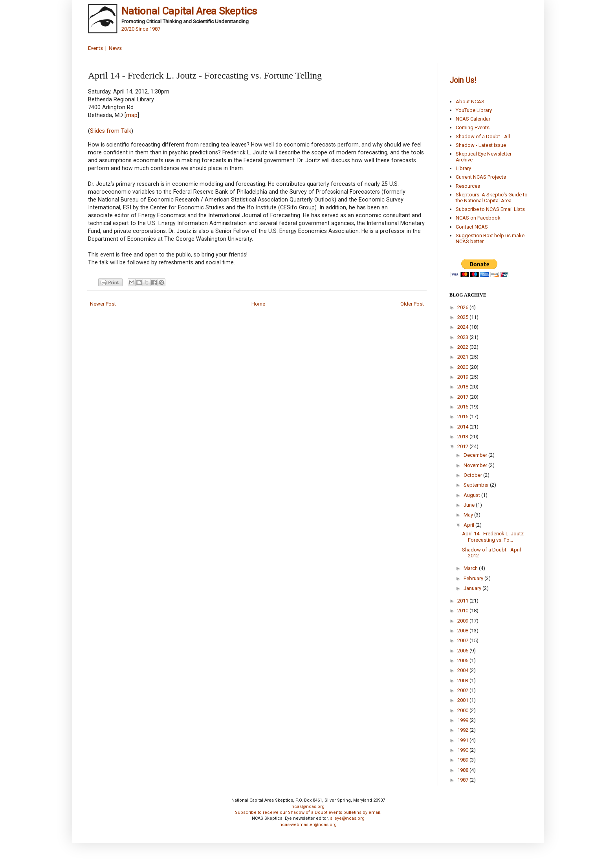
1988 (463, 770)
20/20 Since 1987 (141, 29)
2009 (463, 621)
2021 (463, 357)
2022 (463, 347)
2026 (463, 307)
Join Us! (463, 80)
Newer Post (103, 304)
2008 (463, 631)
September (477, 485)
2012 (463, 446)
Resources (468, 186)
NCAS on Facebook (478, 218)
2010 (463, 611)
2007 (463, 640)
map (132, 115)
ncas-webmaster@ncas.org (308, 825)
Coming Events (473, 127)
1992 (463, 730)
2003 (463, 680)
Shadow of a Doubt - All (483, 136)
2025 (463, 317)
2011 (463, 601)
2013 (463, 437)
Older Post (412, 304)
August (472, 495)
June (470, 505)
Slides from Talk (111, 131)
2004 (463, 670)
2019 (463, 377)
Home (258, 304)
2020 (463, 367)
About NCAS (470, 102)
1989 (463, 760)
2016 (463, 407)
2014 (463, 427)
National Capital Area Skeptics (189, 11)
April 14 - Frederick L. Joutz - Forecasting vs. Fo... (494, 537)
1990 (463, 750)
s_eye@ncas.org (347, 818)
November (476, 465)
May (469, 515)
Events (95, 48)
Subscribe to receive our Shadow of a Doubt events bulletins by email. (308, 812)
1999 (463, 720)
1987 (463, 780)
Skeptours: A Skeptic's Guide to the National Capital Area (492, 198)
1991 (463, 740)
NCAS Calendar (473, 119)
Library (463, 168)
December (476, 455)
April (469, 525)
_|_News (112, 48)
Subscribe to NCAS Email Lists (490, 209)
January (473, 588)
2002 (463, 690)
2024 (463, 327)
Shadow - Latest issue (481, 145)
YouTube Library (474, 110)
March (471, 568)
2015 (463, 417)
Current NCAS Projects (481, 177)
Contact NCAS (472, 227)
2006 (463, 651)
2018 (463, 387)
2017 (463, 397)
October (473, 475)
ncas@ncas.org (308, 807)
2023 (463, 337)
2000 (463, 710)
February (474, 578)
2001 (463, 700)
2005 (463, 660)
